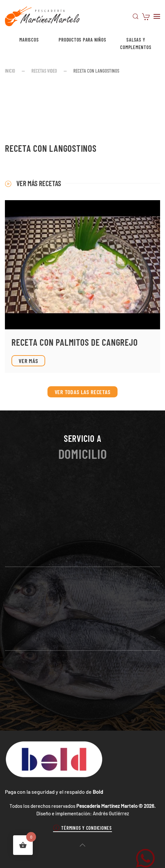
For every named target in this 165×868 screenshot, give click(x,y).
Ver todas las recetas (83, 392)
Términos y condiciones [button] (82, 828)
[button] (136, 16)
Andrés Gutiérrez (111, 813)
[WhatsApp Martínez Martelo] (145, 857)
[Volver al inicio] (42, 16)
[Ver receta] (82, 286)
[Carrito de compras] (146, 16)
